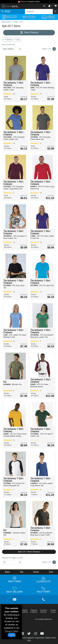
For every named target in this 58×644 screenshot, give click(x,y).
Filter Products (29, 33)
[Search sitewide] (39, 12)
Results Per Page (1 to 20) (12, 558)
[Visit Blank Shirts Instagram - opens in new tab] (36, 633)
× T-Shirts (7, 40)
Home (36, 572)
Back (7, 572)
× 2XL (17, 40)
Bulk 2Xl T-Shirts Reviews (29, 552)
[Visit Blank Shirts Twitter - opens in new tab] (29, 633)
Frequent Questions (24, 611)
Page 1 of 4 (49, 562)
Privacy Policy (12, 631)
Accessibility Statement (44, 619)
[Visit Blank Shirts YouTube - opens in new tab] (42, 633)
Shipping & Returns (34, 611)
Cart (51, 572)
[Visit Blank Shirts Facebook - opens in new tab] (23, 633)
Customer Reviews (43, 611)
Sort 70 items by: (9, 45)
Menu (6, 12)
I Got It (12, 635)
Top (22, 572)
